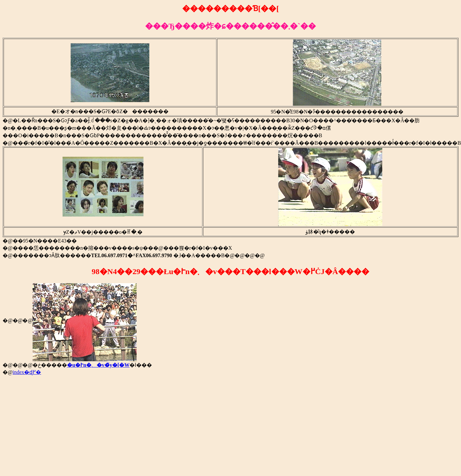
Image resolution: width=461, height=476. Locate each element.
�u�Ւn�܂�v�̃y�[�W (98, 365)
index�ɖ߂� (27, 372)
